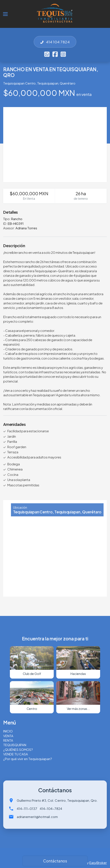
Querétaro (68, 83)
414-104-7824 (51, 808)
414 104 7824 (55, 42)
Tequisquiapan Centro (19, 83)
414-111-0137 (27, 808)
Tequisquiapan (48, 83)
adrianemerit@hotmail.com (37, 817)
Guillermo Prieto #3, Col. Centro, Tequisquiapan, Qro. (57, 800)
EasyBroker (98, 863)
